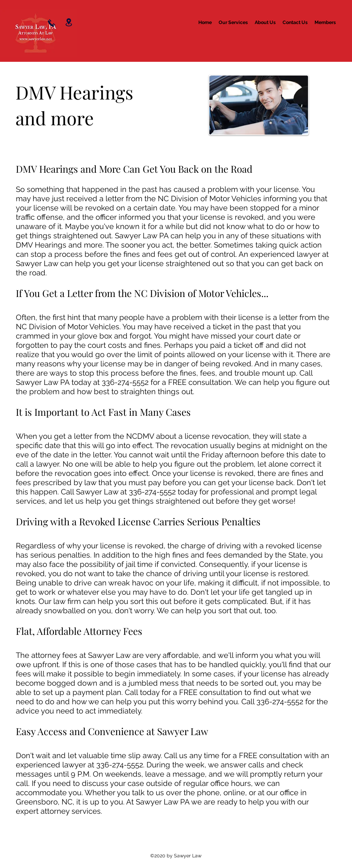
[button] (233, 22)
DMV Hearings (77, 92)
